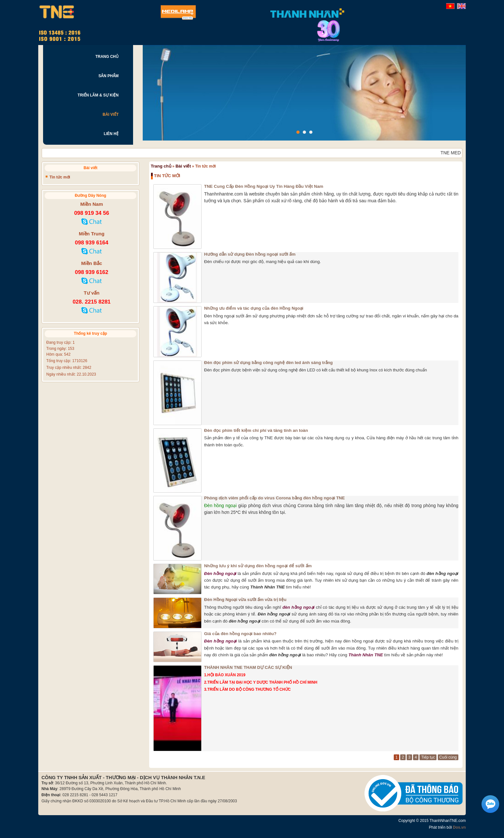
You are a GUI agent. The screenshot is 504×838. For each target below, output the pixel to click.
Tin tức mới (60, 177)
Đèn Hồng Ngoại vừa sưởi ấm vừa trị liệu (245, 600)
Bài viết (183, 166)
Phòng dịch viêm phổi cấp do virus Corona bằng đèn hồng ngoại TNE (274, 498)
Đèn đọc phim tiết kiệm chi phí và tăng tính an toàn (256, 430)
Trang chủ (161, 166)
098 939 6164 (92, 243)
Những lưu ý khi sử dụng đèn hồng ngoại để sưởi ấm (258, 566)
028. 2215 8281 (92, 302)
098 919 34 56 (92, 213)
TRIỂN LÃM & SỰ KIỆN (98, 95)
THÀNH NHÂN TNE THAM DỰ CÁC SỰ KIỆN (248, 667)
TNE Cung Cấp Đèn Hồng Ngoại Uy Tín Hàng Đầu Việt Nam (264, 186)
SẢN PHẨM (108, 76)
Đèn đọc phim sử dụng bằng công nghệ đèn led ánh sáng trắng (268, 363)
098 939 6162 (92, 272)
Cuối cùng (448, 757)
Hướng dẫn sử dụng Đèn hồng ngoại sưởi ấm (250, 254)
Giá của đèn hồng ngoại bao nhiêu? (240, 634)
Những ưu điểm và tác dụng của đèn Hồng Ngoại (254, 308)
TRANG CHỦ (107, 57)
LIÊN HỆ (111, 134)
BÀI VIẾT (111, 114)
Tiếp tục (428, 757)
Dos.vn (459, 827)
